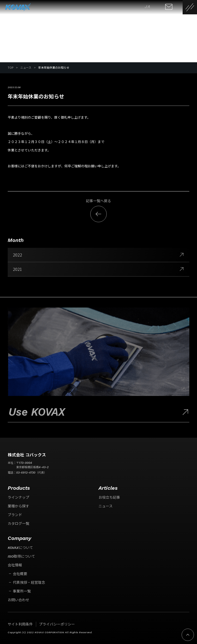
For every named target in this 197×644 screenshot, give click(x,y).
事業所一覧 (22, 591)
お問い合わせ (18, 600)
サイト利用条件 (20, 624)
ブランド (15, 515)
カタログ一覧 (18, 524)
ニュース (106, 506)
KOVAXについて (20, 548)
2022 (98, 255)
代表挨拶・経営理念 (29, 582)
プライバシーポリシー (57, 624)
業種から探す (18, 506)
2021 (98, 269)
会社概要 (20, 574)
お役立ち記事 (109, 497)
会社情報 (15, 565)
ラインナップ (18, 497)
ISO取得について (21, 556)
